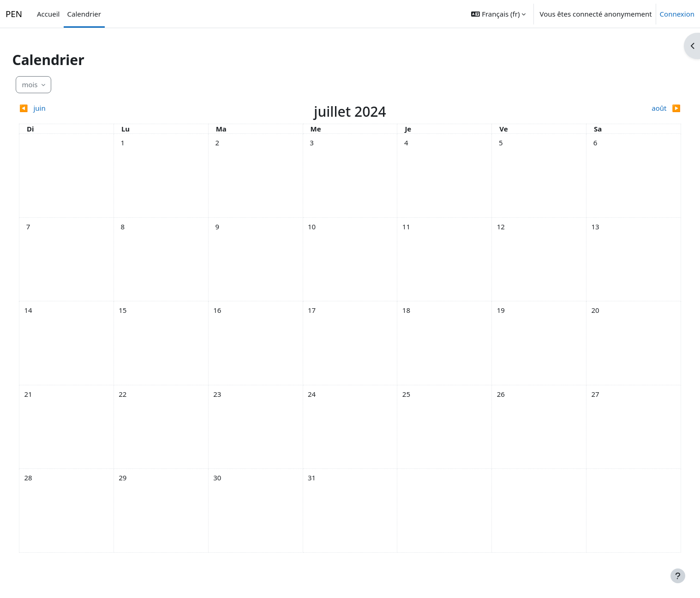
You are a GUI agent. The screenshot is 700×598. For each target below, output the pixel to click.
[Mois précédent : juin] (117, 108)
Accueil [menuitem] (48, 14)
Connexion (677, 14)
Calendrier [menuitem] (84, 14)
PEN (14, 14)
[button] (498, 14)
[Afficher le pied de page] (678, 576)
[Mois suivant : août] (583, 108)
